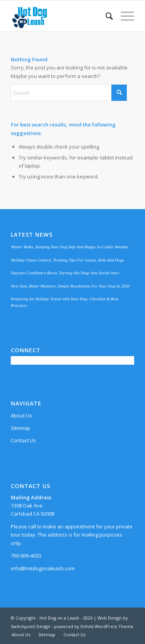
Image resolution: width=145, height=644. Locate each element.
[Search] (105, 16)
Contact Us (23, 440)
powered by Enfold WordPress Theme (94, 626)
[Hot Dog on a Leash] (60, 16)
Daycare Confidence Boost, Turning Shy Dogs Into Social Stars (65, 273)
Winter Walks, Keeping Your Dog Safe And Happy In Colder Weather (70, 247)
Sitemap (20, 428)
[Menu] (124, 16)
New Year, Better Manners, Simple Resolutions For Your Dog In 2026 (70, 286)
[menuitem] (105, 16)
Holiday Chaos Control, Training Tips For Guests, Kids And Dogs (67, 260)
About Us (21, 415)
